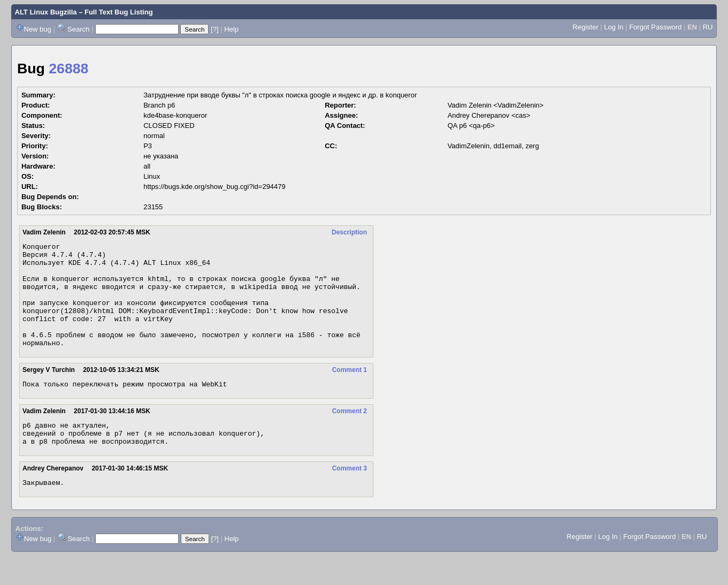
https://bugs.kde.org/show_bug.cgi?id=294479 (214, 187)
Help (231, 29)
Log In (614, 27)
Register (585, 27)
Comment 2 (350, 434)
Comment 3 (350, 496)
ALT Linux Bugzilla (46, 12)
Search (78, 29)
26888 (68, 69)
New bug (38, 29)
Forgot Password (655, 27)
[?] (214, 29)
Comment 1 (350, 391)
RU (708, 27)
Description (349, 232)
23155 (153, 207)
